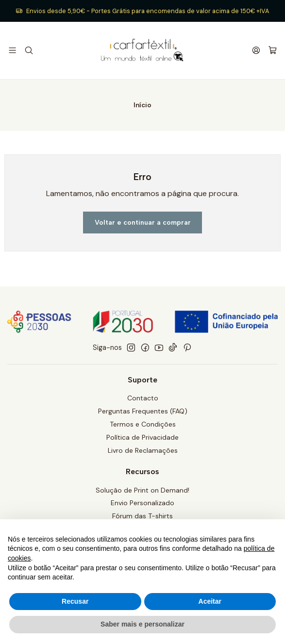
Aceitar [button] (210, 601)
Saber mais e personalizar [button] (142, 624)
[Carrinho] (273, 51)
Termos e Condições (143, 424)
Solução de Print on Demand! (142, 490)
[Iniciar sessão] (256, 50)
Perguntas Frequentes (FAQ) (143, 411)
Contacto (143, 398)
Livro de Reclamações (143, 450)
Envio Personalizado (142, 503)
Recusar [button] (75, 601)
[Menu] (12, 50)
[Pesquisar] (28, 50)
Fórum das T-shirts (142, 516)
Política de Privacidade (142, 437)
